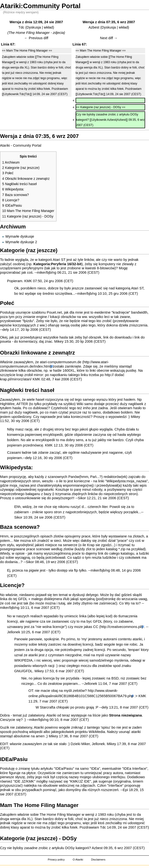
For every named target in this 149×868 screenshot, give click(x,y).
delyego (92, 595)
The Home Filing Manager (60, 815)
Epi (125, 790)
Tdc (21, 27)
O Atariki (78, 860)
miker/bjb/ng (47, 272)
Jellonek (14, 632)
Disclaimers (98, 860)
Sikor (82, 498)
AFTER (22, 404)
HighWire (7, 404)
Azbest (94, 27)
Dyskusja (34, 27)
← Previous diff (36, 38)
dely (6, 330)
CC (96, 627)
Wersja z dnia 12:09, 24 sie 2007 (36, 22)
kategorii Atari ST (52, 260)
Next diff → (109, 38)
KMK (28, 281)
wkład (48, 27)
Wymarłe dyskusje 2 (21, 242)
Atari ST (137, 288)
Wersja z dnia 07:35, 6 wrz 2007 (109, 22)
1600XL (69, 370)
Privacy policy (56, 860)
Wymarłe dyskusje (20, 236)
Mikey (59, 341)
